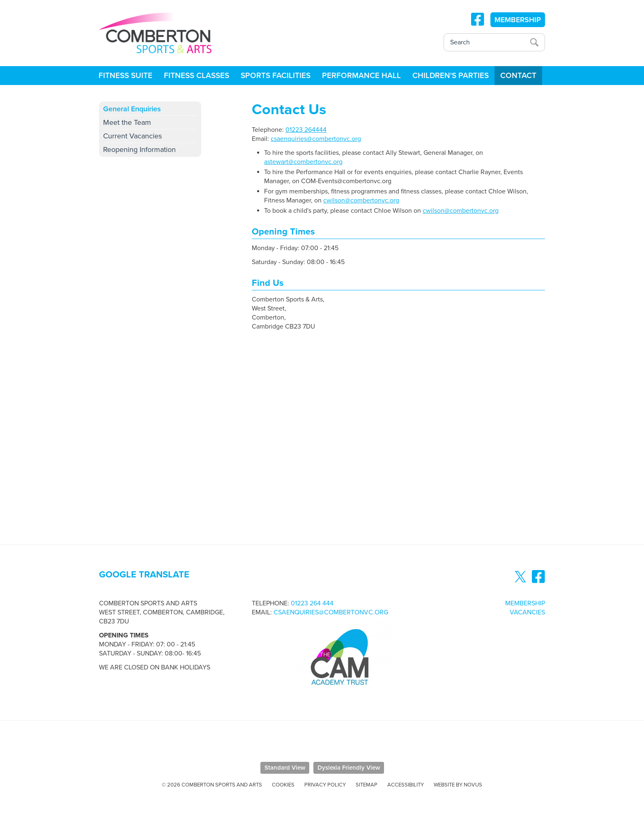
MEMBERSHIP (518, 20)
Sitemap (367, 785)
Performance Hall (361, 76)
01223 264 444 (312, 603)
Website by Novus (458, 785)
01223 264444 (306, 130)
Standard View (285, 768)
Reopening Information (139, 149)
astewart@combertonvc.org (303, 162)
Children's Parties (451, 76)
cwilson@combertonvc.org (361, 200)
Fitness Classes (197, 76)
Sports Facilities (276, 76)
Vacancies (527, 612)
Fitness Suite (125, 76)
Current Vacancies (132, 136)
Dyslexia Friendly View (349, 768)
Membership (525, 603)
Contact (518, 76)
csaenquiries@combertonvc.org (316, 139)
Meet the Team (127, 122)
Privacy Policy (325, 785)
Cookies (283, 785)
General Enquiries (132, 109)
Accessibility (406, 785)
